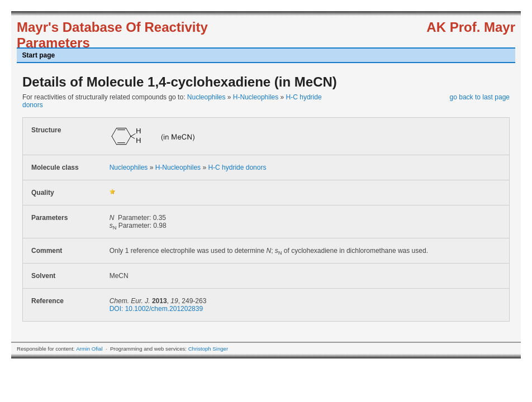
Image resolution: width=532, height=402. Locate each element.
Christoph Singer (208, 349)
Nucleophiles (206, 97)
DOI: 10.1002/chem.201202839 (156, 309)
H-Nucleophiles (256, 97)
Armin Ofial (89, 349)
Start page (39, 55)
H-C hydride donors (237, 167)
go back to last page (480, 97)
